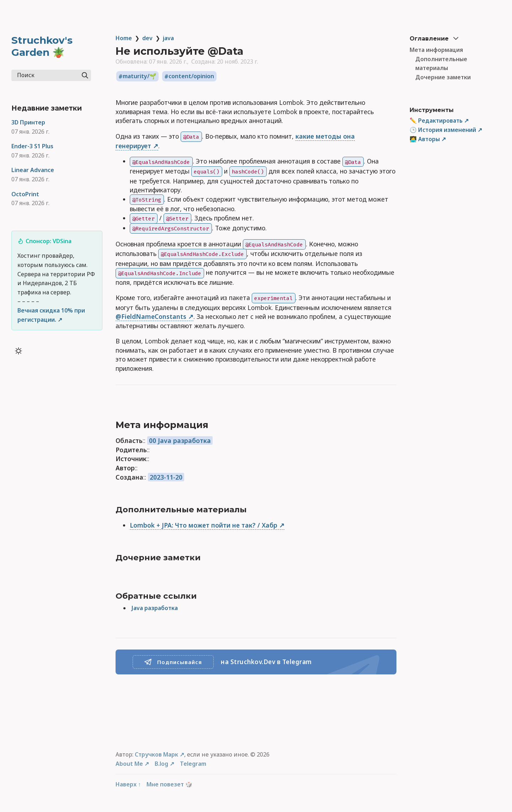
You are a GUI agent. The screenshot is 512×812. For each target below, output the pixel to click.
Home (124, 38)
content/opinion (191, 76)
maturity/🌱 (140, 76)
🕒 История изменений (443, 130)
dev (147, 38)
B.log (161, 764)
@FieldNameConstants (151, 316)
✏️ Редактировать (436, 121)
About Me (129, 764)
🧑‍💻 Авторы (425, 139)
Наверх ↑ (128, 784)
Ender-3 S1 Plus (32, 146)
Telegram (193, 764)
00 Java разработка (180, 440)
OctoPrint (25, 194)
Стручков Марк (156, 754)
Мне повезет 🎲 (169, 784)
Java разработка (155, 608)
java (168, 38)
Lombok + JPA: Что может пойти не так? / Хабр (204, 525)
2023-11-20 (166, 477)
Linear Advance (33, 170)
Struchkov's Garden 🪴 (42, 46)
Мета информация (436, 50)
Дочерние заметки (443, 77)
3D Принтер (28, 122)
